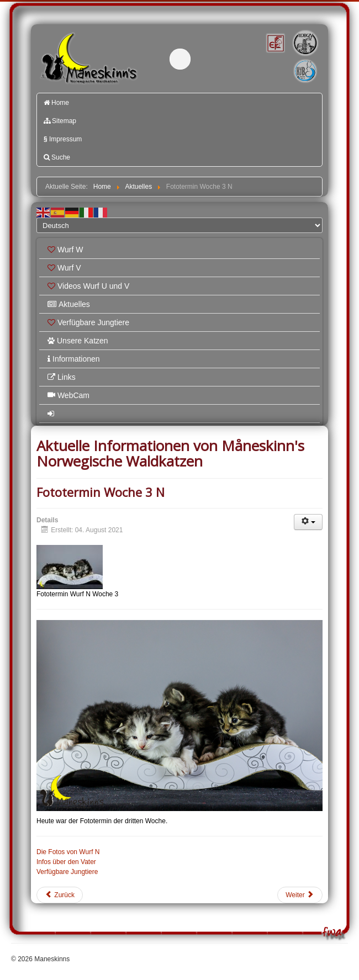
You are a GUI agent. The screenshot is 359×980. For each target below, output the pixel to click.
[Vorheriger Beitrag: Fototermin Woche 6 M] (60, 895)
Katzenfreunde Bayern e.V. (293, 62)
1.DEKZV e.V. (305, 43)
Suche (57, 157)
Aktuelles (69, 304)
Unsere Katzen (78, 341)
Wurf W (65, 250)
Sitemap (60, 121)
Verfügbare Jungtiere (88, 322)
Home (56, 103)
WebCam (68, 395)
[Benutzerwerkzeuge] (308, 522)
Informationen (74, 359)
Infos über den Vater (66, 862)
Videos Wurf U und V (88, 286)
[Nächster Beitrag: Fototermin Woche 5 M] (300, 895)
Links (62, 377)
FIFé (274, 42)
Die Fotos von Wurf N (68, 852)
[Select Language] (179, 225)
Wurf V (64, 268)
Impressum (63, 139)
